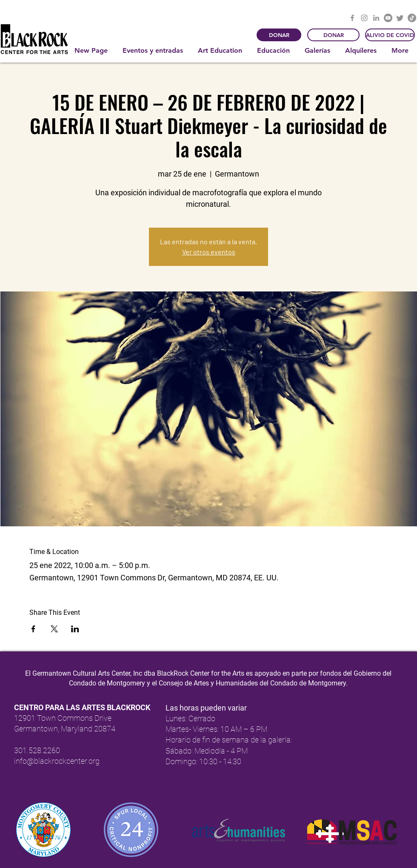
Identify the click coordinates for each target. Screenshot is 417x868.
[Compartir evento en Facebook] (33, 629)
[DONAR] (279, 35)
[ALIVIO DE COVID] (390, 35)
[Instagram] (364, 18)
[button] (154, 51)
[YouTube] (388, 18)
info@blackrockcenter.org (57, 761)
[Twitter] (400, 18)
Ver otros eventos (209, 252)
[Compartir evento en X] (54, 629)
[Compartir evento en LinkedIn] (75, 629)
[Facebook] (352, 18)
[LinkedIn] (376, 18)
